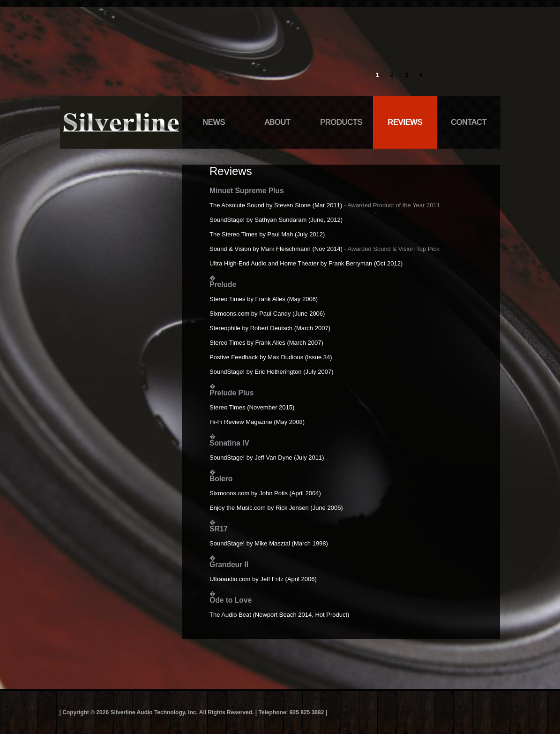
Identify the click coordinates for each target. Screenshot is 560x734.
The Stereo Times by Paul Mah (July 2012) (267, 234)
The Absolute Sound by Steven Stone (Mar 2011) (276, 205)
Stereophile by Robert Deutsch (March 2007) (270, 328)
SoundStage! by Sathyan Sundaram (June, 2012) (276, 220)
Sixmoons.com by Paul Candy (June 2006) (267, 314)
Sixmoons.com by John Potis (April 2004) (265, 493)
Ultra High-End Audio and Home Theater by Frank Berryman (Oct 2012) (306, 263)
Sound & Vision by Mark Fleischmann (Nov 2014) (276, 249)
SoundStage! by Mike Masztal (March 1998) (269, 543)
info (421, 36)
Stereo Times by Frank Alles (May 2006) (264, 299)
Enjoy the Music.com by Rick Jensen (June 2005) (276, 508)
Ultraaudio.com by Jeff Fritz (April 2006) (263, 579)
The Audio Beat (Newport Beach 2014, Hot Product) (279, 615)
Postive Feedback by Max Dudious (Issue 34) (271, 357)
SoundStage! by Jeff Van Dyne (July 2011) (267, 458)
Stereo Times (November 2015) (252, 407)
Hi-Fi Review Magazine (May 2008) (257, 422)
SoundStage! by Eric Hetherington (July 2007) (272, 372)
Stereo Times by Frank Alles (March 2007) (266, 343)
